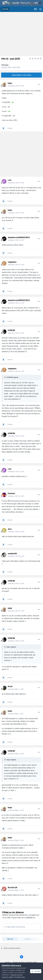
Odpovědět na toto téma (21, 75)
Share (10, 939)
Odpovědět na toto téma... (15, 927)
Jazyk (7, 962)
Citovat (10, 128)
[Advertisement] (21, 35)
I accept (36, 971)
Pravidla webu (20, 977)
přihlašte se (30, 918)
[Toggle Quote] (5, 377)
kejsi (6, 65)
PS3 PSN (16, 67)
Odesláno (16, 86)
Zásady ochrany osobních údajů (25, 962)
